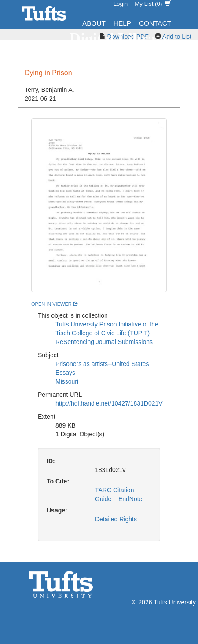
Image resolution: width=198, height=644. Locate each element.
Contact (155, 23)
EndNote (130, 499)
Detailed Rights (116, 519)
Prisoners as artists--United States (102, 364)
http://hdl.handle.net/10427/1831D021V (109, 403)
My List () (153, 4)
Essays (65, 373)
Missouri (67, 381)
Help (122, 23)
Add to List (177, 37)
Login (121, 4)
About (94, 23)
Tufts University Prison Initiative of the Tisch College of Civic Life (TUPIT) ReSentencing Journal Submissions (107, 333)
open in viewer (55, 304)
